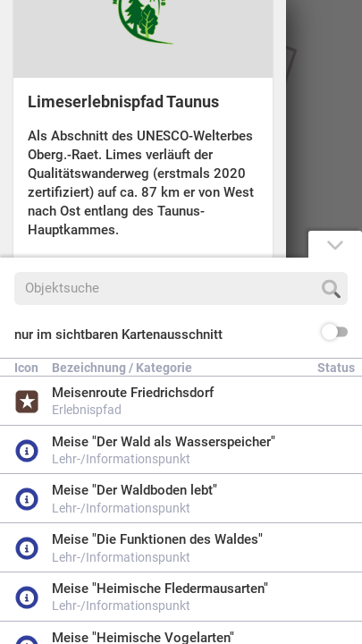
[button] (181, 335)
